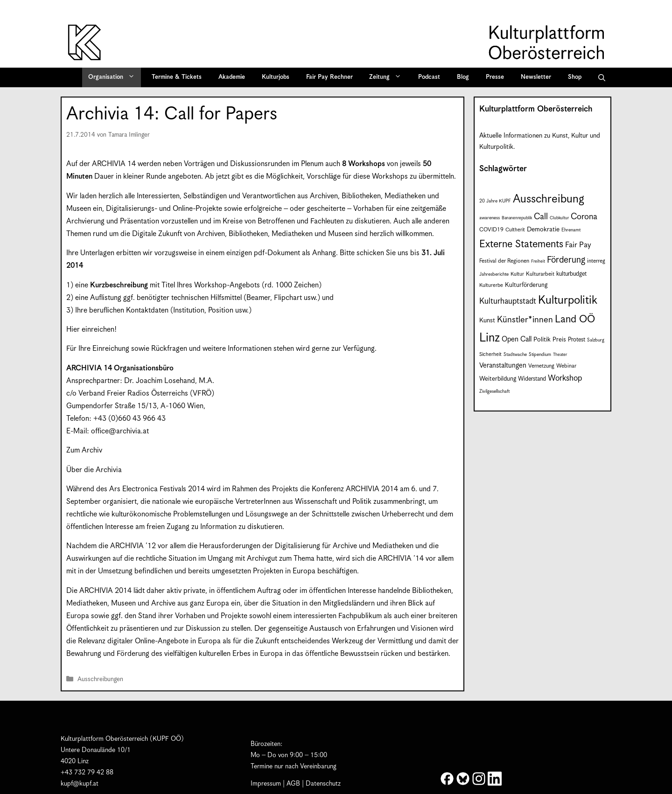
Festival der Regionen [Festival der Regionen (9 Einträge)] (504, 261)
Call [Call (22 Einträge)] (541, 217)
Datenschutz (323, 784)
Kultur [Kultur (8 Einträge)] (517, 274)
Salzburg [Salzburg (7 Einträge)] (596, 340)
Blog (463, 77)
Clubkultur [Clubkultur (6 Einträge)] (559, 218)
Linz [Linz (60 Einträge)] (490, 338)
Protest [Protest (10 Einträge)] (577, 340)
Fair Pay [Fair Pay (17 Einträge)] (578, 245)
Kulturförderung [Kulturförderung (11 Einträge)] (526, 285)
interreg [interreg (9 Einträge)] (596, 261)
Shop (575, 77)
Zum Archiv (84, 450)
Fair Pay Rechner (329, 77)
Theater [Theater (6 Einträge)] (560, 355)
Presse (495, 77)
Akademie (232, 77)
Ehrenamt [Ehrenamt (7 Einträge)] (571, 230)
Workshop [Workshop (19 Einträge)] (565, 378)
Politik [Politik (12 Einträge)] (542, 340)
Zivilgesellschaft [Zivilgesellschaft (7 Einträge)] (494, 391)
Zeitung (388, 77)
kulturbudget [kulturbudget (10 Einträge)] (571, 274)
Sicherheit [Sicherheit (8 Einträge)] (490, 355)
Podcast (429, 77)
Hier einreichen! (91, 330)
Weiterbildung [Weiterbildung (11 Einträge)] (498, 379)
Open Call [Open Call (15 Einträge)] (517, 339)
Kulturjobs (276, 77)
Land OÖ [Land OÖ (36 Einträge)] (575, 319)
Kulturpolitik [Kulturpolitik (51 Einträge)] (568, 300)
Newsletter (536, 77)
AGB (293, 784)
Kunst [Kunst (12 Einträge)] (487, 320)
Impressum (266, 784)
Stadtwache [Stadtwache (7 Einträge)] (515, 355)
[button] (602, 77)
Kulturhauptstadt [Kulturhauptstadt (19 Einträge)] (508, 301)
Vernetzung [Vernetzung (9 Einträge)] (541, 366)
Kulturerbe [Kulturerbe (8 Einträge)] (491, 286)
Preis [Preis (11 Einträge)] (559, 340)
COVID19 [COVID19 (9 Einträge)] (491, 230)
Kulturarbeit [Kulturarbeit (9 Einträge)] (540, 274)
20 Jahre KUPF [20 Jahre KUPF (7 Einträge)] (495, 201)
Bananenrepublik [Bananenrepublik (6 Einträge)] (517, 218)
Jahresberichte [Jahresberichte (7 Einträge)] (494, 274)
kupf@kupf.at (80, 784)
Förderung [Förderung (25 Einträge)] (566, 260)
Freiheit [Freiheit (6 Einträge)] (538, 261)
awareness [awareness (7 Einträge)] (490, 218)
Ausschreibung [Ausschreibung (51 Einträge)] (549, 199)
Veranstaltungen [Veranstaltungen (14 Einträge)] (503, 366)
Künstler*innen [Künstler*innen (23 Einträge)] (525, 320)
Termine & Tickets (177, 77)
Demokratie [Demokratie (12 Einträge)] (543, 230)
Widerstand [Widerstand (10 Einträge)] (532, 379)
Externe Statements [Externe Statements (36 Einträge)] (521, 244)
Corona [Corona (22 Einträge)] (584, 217)
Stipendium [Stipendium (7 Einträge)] (540, 355)
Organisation (115, 77)
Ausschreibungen (100, 680)
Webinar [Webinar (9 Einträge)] (566, 366)
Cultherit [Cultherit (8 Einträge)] (515, 230)
